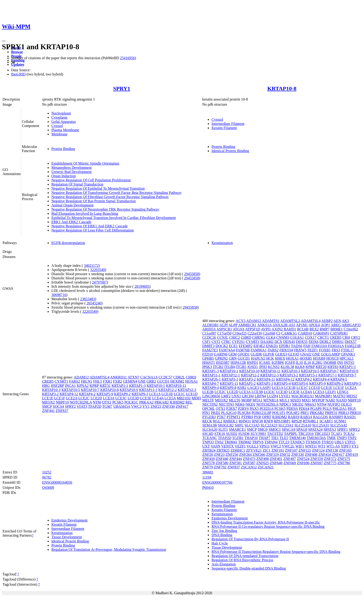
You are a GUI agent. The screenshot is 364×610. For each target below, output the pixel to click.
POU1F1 (279, 413)
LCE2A (72, 398)
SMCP (47, 406)
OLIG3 (346, 404)
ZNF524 (303, 459)
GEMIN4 (130, 381)
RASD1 (350, 417)
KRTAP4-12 (69, 394)
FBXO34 (286, 350)
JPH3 (263, 367)
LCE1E (48, 398)
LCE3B (257, 392)
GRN (233, 358)
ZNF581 (236, 463)
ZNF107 (291, 450)
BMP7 (325, 329)
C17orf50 (224, 333)
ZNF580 (222, 463)
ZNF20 (208, 455)
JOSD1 (253, 367)
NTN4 (322, 404)
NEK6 (240, 404)
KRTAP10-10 (249, 371)
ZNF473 (249, 459)
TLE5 (284, 438)
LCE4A (158, 398)
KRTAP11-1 (148, 390)
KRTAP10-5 (71, 390)
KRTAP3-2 (50, 394)
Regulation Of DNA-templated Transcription (245, 556)
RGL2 (218, 421)
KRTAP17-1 (328, 375)
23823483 (88, 299)
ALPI (224, 325)
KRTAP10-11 (176, 386)
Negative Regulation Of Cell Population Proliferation (91, 180)
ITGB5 (241, 367)
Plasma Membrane (65, 130)
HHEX (280, 358)
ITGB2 (218, 367)
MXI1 (306, 400)
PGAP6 (316, 409)
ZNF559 (317, 459)
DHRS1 (338, 342)
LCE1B (167, 394)
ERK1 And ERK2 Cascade (71, 222)
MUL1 (284, 400)
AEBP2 (327, 321)
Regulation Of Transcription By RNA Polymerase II (250, 539)
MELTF (208, 400)
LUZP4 (273, 396)
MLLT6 (234, 400)
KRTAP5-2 (247, 383)
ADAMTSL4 (99, 377)
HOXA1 (192, 381)
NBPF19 (62, 402)
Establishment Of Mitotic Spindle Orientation (85, 163)
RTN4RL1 (310, 421)
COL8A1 (297, 338)
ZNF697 (317, 463)
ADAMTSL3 (290, 321)
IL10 (299, 363)
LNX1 (236, 396)
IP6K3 (207, 367)
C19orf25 (239, 333)
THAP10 (251, 438)
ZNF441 (48, 411)
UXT (206, 446)
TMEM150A (316, 438)
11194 (207, 477)
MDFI (196, 398)
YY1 (146, 406)
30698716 (59, 295)
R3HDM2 (177, 402)
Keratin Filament (224, 128)
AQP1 (325, 325)
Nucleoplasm (61, 113)
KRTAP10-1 (156, 386)
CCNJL (223, 338)
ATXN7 (133, 377)
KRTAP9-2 (122, 394)
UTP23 (350, 442)
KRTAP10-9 (129, 390)
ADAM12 (81, 377)
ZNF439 (208, 459)
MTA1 (257, 400)
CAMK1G (289, 333)
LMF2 (226, 396)
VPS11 (265, 446)
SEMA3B (210, 425)
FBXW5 (300, 350)
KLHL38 (288, 367)
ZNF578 (208, 463)
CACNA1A (149, 377)
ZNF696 (303, 463)
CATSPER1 (339, 333)
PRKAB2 (162, 402)
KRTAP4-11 (266, 379)
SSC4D (208, 434)
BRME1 (336, 329)
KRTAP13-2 (289, 375)
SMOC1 (275, 429)
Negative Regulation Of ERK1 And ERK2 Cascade (89, 226)
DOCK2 (222, 346)
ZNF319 (272, 455)
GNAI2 (306, 354)
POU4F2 (293, 413)
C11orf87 (209, 333)
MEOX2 (48, 402)
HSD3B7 (223, 363)
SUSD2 (232, 434)
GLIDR (256, 354)
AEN (337, 321)
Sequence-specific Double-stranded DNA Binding (249, 568)
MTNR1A (271, 400)
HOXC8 (332, 358)
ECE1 (233, 346)
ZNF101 (278, 450)
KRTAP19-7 (347, 375)
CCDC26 (209, 338)
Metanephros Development (71, 168)
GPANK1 (348, 354)
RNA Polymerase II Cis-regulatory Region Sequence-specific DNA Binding (268, 527)
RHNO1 (245, 421)
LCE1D (192, 394)
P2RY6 (244, 409)
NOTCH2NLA (81, 402)
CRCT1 (323, 338)
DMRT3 (208, 346)
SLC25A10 (303, 425)
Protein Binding (63, 149)
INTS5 (349, 363)
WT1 (322, 446)
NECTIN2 (210, 404)
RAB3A (306, 417)
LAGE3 (253, 388)
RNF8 (268, 421)
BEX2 (314, 329)
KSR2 (242, 388)
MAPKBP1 (324, 396)
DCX (278, 342)
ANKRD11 (118, 377)
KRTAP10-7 (90, 390)
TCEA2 (349, 434)
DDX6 (314, 342)
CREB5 (48, 381)
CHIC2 (234, 338)
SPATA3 (330, 429)
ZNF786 (344, 463)
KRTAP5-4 (283, 383)
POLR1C (131, 402)
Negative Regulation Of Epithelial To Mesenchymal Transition (98, 188)
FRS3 (336, 350)
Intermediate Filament (228, 124)
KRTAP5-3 (265, 383)
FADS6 (297, 346)
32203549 (97, 270)
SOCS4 (58, 406)
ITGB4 (229, 367)
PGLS (327, 409)
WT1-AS (333, 446)
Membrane (59, 134)
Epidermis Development (69, 520)
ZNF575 (344, 459)
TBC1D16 (306, 434)
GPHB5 (208, 358)
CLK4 (271, 338)
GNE (142, 381)
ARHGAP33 (351, 325)
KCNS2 (274, 367)
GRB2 (151, 381)
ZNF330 (169, 406)
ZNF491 (276, 459)
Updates (18, 64)
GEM (233, 354)
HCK (270, 358)
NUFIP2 (334, 404)
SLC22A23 (269, 425)
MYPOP (318, 400)
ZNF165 (345, 450)
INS (340, 363)
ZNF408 (311, 455)
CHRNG (259, 338)
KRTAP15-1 (308, 375)
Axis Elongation (224, 564)
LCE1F (60, 398)
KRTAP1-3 (137, 386)
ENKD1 (272, 346)
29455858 (192, 274)
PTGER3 (209, 417)
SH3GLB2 (226, 425)
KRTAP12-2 (168, 390)
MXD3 (296, 400)
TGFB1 (238, 438)
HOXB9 (319, 358)
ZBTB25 (223, 450)
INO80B (330, 363)
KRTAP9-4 (211, 388)
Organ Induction (63, 176)
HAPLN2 (258, 358)
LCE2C (84, 398)
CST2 (216, 342)
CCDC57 (166, 377)
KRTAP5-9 (105, 394)
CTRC (226, 342)
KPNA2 (83, 386)
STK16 (220, 434)
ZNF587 (249, 463)
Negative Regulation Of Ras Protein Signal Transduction (94, 201)
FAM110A (319, 346)
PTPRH (247, 417)
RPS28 (297, 421)
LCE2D (96, 398)
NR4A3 (310, 404)
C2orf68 (269, 333)
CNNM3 (283, 338)
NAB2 (330, 400)
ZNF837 (62, 411)
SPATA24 (315, 429)
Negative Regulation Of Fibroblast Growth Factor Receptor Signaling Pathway (110, 197)
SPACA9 (289, 429)
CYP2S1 (238, 342)
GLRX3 (281, 354)
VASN (215, 446)
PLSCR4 (244, 413)
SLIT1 (223, 429)
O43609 (48, 488)
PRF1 (305, 413)
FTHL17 (348, 350)
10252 (47, 472)
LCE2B (208, 392)
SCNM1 (340, 421)
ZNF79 (208, 467)
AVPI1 (266, 329)
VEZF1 (240, 446)
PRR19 (355, 413)
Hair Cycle (220, 543)
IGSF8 (290, 363)
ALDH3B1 (210, 325)
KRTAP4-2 (87, 394)
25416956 (127, 58)
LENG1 (343, 392)
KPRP (94, 386)
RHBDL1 (231, 421)
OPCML (209, 409)
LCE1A (155, 394)
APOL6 (314, 325)
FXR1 (108, 381)
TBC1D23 (322, 434)
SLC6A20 (210, 429)
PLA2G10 (229, 413)
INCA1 (70, 386)
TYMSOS (313, 442)
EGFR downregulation (68, 243)
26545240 (94, 303)
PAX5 (254, 409)
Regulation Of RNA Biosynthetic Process (242, 560)
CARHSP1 (321, 333)
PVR (257, 417)
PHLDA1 (340, 409)
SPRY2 (70, 406)
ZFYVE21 (254, 450)
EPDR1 (285, 346)
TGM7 (107, 406)
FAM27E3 (210, 350)
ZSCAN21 (266, 467)
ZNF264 (245, 455)
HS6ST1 (209, 363)
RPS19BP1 (282, 421)
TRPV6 (258, 442)
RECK (207, 421)
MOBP (246, 400)
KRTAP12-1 (231, 375)
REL (189, 402)
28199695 (142, 286)
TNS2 (219, 442)
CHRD (191, 377)
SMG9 (263, 429)
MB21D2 (184, 398)
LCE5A (170, 398)
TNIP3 (342, 438)
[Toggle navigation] (4, 41)
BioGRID (18, 74)
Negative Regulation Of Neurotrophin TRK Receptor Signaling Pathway (105, 209)
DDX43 (289, 342)
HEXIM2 (177, 381)
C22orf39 (255, 333)
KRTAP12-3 (187, 390)
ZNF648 (276, 463)
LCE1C (179, 394)
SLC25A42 (339, 425)
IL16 (307, 363)
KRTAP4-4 (321, 379)
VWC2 (136, 406)
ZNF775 (330, 463)
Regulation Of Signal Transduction (77, 184)
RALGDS (321, 417)
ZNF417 (182, 406)
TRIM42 (245, 442)
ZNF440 (222, 459)
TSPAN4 (271, 442)
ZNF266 (259, 455)
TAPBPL (291, 434)
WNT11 (311, 446)
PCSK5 (118, 402)
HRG (46, 386)
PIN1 (206, 413)
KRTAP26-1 (211, 379)
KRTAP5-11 (229, 383)
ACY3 (241, 321)
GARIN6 (221, 354)
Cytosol (57, 126)
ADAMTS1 (271, 321)
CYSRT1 (61, 381)
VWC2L (288, 446)
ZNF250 (232, 455)
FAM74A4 (227, 350)
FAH (307, 346)
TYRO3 (328, 442)
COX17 (311, 338)
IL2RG (317, 363)
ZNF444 (236, 459)
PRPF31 (331, 413)
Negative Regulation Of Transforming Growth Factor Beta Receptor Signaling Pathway (116, 193)
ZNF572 (330, 459)
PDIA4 (304, 409)
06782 (47, 477)
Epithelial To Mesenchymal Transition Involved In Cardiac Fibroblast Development (114, 218)
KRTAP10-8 (282, 88)
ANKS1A (264, 325)
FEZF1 (313, 350)
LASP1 (265, 388)
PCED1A (266, 409)
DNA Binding (222, 535)
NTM (97, 402)
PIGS (352, 409)
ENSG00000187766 (217, 482)
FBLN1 (86, 381)
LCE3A (109, 398)
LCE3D (133, 398)
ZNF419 (352, 455)
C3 (278, 333)
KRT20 (321, 367)
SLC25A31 (321, 425)
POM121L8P (262, 413)
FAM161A (336, 346)
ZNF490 (263, 459)
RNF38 (257, 421)
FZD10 (208, 354)
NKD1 (250, 404)
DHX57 (351, 342)
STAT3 (82, 406)
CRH (346, 338)
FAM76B (243, 350)
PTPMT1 (234, 417)
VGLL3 (252, 446)
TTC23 (284, 442)
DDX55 (302, 342)
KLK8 (300, 367)
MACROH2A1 (303, 396)
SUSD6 (244, 434)
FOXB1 (325, 350)
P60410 (208, 488)
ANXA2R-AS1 (284, 325)
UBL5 (339, 442)
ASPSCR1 (224, 329)
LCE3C (121, 398)
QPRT (267, 417)
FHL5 (97, 381)
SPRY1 (122, 88)
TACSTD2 (275, 434)
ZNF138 (332, 450)
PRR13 (344, 413)
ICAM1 (265, 363)
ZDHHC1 (238, 450)
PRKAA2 (146, 402)
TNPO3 (208, 442)
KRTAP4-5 (339, 379)
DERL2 (325, 342)
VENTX (227, 446)
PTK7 (221, 417)
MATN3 (339, 396)
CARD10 (305, 333)
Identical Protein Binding (230, 151)
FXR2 (118, 381)
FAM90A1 (259, 350)
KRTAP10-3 (51, 390)
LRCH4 (248, 396)
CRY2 (356, 338)
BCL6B (303, 329)
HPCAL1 (347, 358)
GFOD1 (244, 354)
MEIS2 (352, 396)
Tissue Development (67, 537)
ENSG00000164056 (57, 482)
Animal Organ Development (72, 205)
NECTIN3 (226, 404)
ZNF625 (263, 463)
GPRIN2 (221, 358)
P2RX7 (232, 409)
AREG (336, 325)
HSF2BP (57, 386)
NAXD (341, 400)
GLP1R (268, 354)
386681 (208, 472)
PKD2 (216, 413)
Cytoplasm (59, 117)
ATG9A (239, 329)
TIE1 (275, 438)
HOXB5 (306, 358)
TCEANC (210, 438)
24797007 (99, 282)
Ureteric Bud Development (71, 172)
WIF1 (300, 446)
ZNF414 (325, 455)
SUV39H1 (258, 434)
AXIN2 (277, 329)
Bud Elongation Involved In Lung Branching (85, 214)
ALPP (233, 325)
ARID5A (209, 329)
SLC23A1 (286, 425)
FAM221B (353, 346)
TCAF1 (336, 434)
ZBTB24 (209, 450)
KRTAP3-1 (230, 379)
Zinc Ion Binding (224, 531)
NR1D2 (298, 404)
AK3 (345, 321)
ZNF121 (305, 450)
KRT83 (333, 367)
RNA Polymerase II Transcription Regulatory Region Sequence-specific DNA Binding (276, 552)
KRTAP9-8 (228, 388)
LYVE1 (285, 396)
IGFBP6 (278, 363)
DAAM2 (267, 342)
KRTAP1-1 (120, 386)
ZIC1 (267, 450)
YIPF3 (346, 446)
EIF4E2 (259, 346)
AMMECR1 (247, 325)
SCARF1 (326, 421)
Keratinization (222, 243)
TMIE (331, 438)
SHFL (239, 425)
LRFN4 (260, 396)
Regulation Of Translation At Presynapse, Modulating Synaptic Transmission (109, 550)
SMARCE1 (237, 429)
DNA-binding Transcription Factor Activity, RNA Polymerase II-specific (266, 522)
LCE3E (146, 398)
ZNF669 (290, 463)
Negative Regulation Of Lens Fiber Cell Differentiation (93, 230)
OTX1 (107, 402)
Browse (17, 52)
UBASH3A (122, 406)
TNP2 (352, 438)
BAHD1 (290, 329)
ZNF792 (220, 467)
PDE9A (292, 409)
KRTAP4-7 (211, 383)
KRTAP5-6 (300, 383)
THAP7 (264, 438)
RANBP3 (336, 417)
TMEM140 (297, 438)
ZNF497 (290, 459)
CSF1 (206, 342)
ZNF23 (156, 406)
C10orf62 (351, 329)
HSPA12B (238, 363)
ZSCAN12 (249, 467)
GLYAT (294, 354)
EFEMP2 (246, 346)
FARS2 (75, 381)
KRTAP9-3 (140, 394)
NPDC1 (285, 404)
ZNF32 (285, 455)
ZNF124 (318, 450)
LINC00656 (211, 396)
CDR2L (179, 377)
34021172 (91, 266)
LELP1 (331, 392)
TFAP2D (95, 406)
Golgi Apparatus (63, 122)
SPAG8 (302, 429)
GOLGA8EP (330, 354)
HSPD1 (252, 363)
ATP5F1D (253, 329)
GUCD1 (163, 381)
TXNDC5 (297, 442)
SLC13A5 (252, 425)
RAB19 (294, 417)
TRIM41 (231, 442)
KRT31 (105, 386)
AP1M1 (302, 325)
